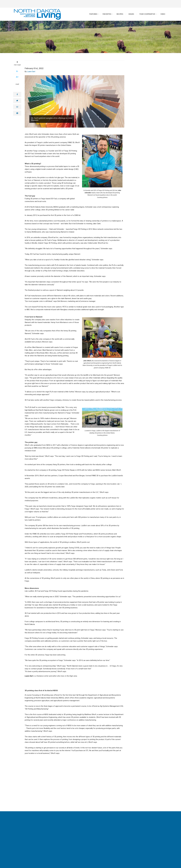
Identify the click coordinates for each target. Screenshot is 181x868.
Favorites (107, 14)
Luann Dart (31, 72)
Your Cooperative (147, 14)
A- (17, 71)
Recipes (120, 14)
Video (163, 14)
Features (93, 14)
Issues (131, 14)
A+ (17, 77)
